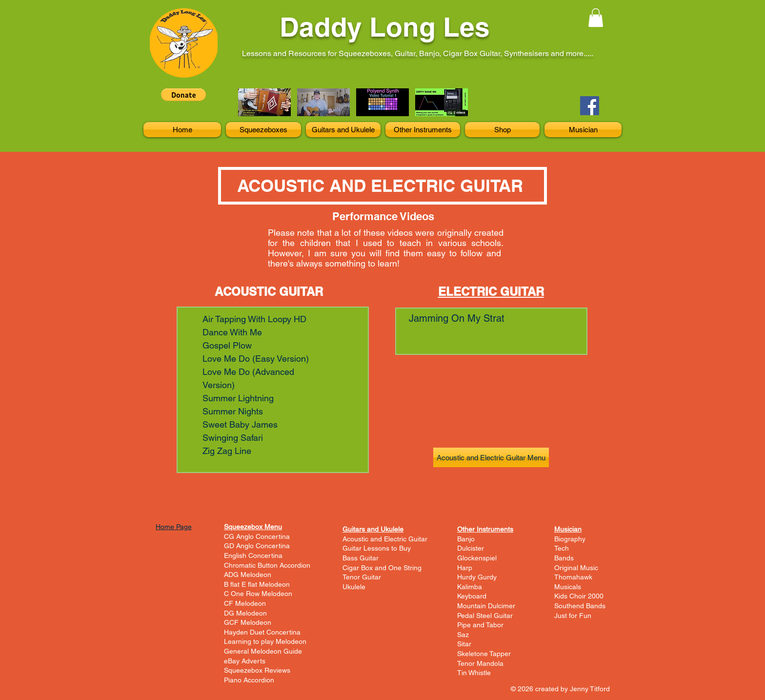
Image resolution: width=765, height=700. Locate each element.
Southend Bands (580, 606)
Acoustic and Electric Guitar (385, 539)
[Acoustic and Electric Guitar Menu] (491, 457)
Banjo (466, 539)
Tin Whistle (474, 673)
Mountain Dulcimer (486, 606)
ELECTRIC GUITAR (491, 291)
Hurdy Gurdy (477, 577)
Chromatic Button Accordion (267, 565)
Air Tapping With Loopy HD (254, 319)
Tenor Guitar (362, 577)
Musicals (568, 587)
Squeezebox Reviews (257, 670)
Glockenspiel (477, 558)
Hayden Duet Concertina (262, 632)
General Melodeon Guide (263, 651)
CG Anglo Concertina (257, 536)
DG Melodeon (245, 613)
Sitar (464, 644)
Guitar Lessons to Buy (377, 548)
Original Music (576, 568)
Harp (465, 568)
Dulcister (471, 548)
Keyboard (472, 596)
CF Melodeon (245, 603)
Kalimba (470, 587)
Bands (564, 558)
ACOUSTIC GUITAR (269, 291)
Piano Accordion (249, 680)
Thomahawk (573, 577)
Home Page (174, 527)
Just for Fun (573, 616)
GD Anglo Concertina (257, 546)
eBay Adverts (245, 661)
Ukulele (354, 587)
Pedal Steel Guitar (485, 616)
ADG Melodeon (248, 575)
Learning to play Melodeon (265, 641)
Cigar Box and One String (382, 568)
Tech (562, 548)
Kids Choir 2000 (579, 596)
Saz (463, 635)
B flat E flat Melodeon (257, 584)
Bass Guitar (361, 558)
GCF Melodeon (248, 622)
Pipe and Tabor (480, 625)
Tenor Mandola (480, 663)
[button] (596, 18)
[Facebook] (590, 106)
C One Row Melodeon (258, 594)
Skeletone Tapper (484, 654)
